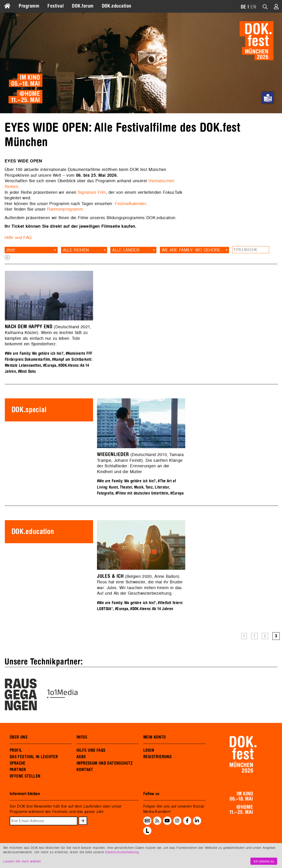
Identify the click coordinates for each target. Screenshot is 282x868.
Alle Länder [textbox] (126, 250)
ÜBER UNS (19, 737)
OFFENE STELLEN (25, 776)
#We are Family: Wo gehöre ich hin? (34, 353)
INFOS (82, 737)
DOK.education (117, 6)
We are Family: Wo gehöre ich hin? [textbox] (195, 250)
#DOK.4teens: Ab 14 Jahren (152, 609)
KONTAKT (85, 770)
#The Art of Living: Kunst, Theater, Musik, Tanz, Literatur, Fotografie (137, 487)
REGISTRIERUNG (157, 757)
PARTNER (18, 770)
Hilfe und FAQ (18, 237)
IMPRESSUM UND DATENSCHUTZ (105, 763)
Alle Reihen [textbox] (76, 250)
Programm (29, 6)
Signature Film (92, 192)
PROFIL (16, 750)
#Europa (50, 365)
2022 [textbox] (11, 250)
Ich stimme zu (264, 861)
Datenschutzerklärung (122, 852)
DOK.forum (83, 6)
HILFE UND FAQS (91, 750)
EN (253, 7)
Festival (56, 6)
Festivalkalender (130, 204)
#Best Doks (27, 371)
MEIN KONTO (155, 737)
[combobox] (31, 250)
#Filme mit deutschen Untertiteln (142, 493)
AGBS (81, 757)
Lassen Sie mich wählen (22, 861)
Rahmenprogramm (65, 209)
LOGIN (149, 750)
